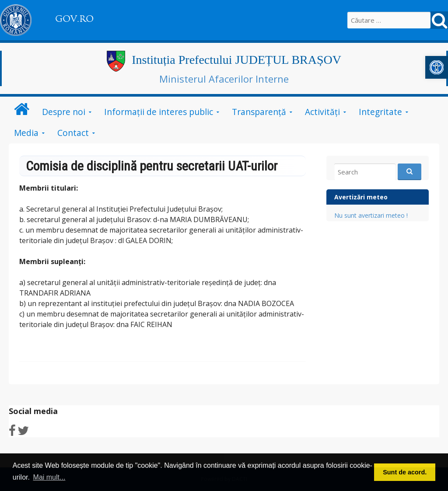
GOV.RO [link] (74, 19)
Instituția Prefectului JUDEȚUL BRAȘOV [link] (236, 60)
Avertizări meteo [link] (361, 197)
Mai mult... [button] (49, 477)
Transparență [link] (259, 112)
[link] (437, 67)
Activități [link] (322, 112)
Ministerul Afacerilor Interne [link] (224, 79)
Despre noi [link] (64, 112)
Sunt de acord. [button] (405, 472)
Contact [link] (73, 133)
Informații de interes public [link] (159, 112)
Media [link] (26, 133)
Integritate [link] (380, 112)
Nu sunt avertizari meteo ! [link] (371, 215)
